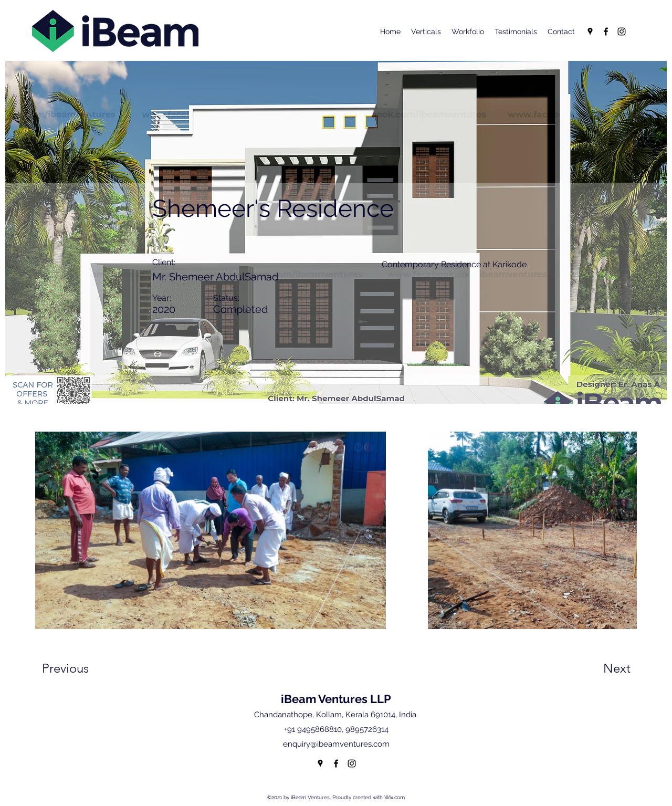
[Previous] (80, 668)
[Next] (596, 668)
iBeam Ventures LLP (336, 699)
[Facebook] (606, 32)
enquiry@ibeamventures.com (336, 744)
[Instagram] (622, 32)
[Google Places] (590, 32)
